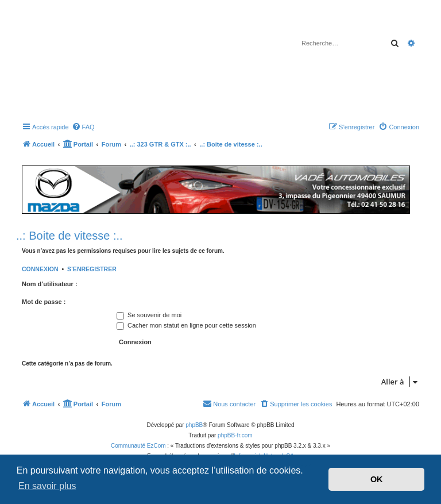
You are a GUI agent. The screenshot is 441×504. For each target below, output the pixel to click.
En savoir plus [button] (47, 486)
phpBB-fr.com (235, 435)
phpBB (194, 425)
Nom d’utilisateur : (50, 284)
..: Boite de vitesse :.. (69, 236)
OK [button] (377, 479)
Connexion (40, 269)
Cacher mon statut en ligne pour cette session (186, 325)
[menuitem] (83, 127)
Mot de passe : (44, 302)
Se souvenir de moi (149, 315)
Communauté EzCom (138, 446)
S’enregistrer (92, 269)
